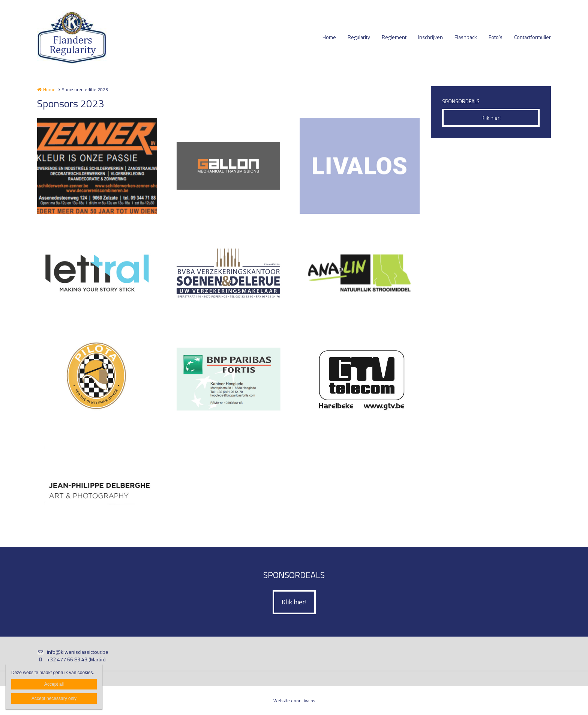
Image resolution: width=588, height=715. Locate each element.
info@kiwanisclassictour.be (73, 652)
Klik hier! (491, 118)
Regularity (359, 37)
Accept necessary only (54, 698)
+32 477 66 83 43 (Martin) (71, 659)
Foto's (496, 37)
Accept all (54, 684)
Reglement (394, 37)
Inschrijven (430, 37)
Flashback (466, 37)
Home (329, 37)
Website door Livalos (294, 701)
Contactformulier (532, 37)
